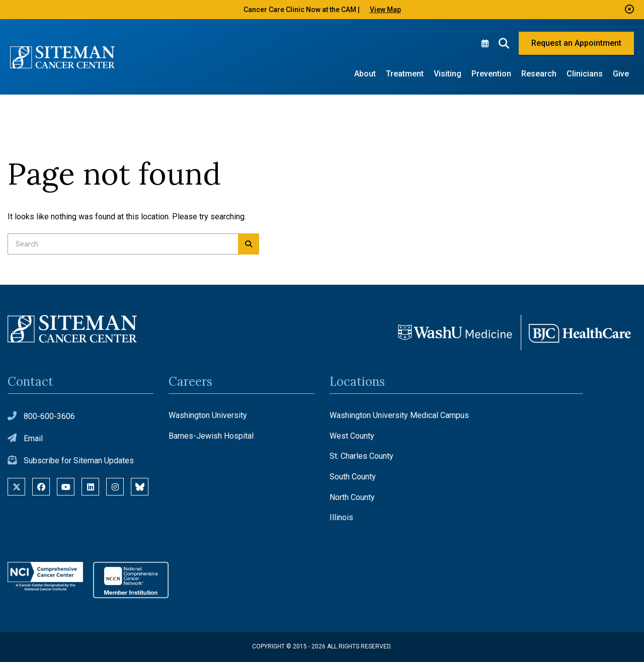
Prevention (491, 74)
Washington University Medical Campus (399, 415)
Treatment (405, 74)
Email (33, 438)
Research (539, 74)
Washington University (208, 415)
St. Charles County (361, 456)
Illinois (341, 517)
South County (353, 477)
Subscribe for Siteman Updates (79, 461)
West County (352, 436)
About (365, 74)
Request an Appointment (576, 43)
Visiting (448, 74)
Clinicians (585, 74)
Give (621, 74)
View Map (385, 10)
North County (352, 497)
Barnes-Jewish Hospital (211, 436)
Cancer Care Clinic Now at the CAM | (302, 10)
